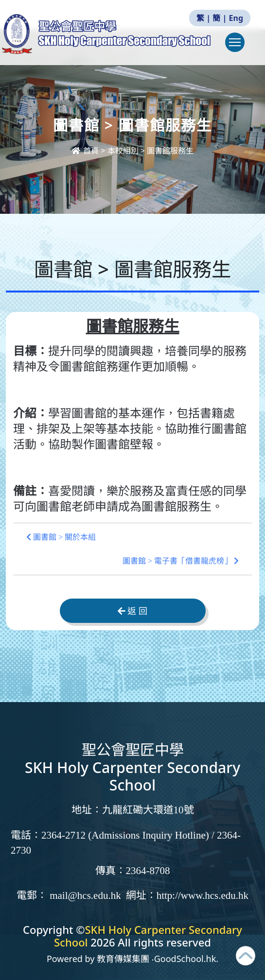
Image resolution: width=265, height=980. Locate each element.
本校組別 (123, 151)
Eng (236, 18)
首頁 (86, 151)
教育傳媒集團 (123, 959)
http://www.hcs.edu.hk (203, 895)
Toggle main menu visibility (237, 47)
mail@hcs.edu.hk (85, 895)
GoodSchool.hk (185, 959)
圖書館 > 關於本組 (61, 537)
